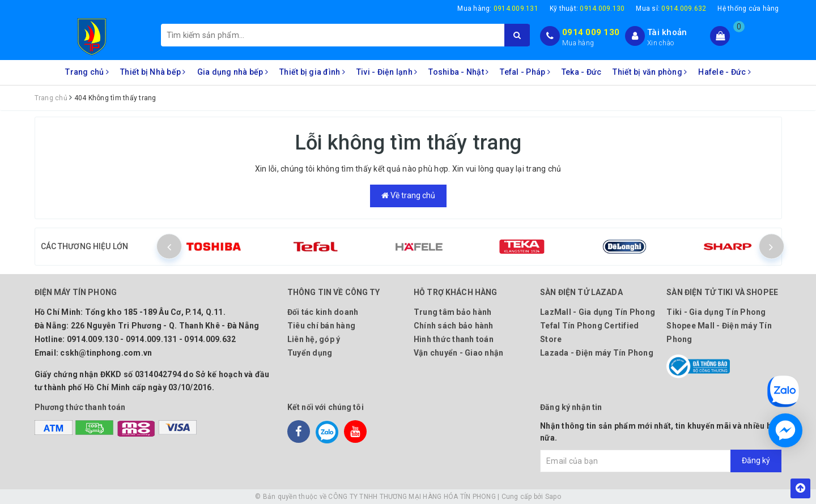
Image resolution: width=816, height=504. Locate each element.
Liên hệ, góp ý (314, 339)
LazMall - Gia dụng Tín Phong (598, 312)
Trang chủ (87, 72)
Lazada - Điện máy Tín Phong (597, 353)
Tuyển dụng (310, 353)
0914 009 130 (591, 32)
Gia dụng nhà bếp (233, 72)
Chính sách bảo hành (454, 326)
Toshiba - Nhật (458, 72)
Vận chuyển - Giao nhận (459, 353)
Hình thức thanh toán (454, 339)
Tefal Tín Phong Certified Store (589, 332)
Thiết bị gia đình (312, 72)
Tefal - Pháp (525, 72)
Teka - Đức (582, 72)
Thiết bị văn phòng (650, 72)
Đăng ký (756, 460)
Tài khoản (667, 32)
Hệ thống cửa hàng (748, 8)
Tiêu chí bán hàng (321, 326)
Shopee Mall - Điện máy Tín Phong (719, 332)
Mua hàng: (498, 8)
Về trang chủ (408, 195)
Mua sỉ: (671, 8)
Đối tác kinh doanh (323, 312)
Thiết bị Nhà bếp (153, 72)
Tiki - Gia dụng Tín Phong (716, 312)
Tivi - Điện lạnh (387, 72)
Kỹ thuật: (587, 8)
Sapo (553, 497)
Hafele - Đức (724, 72)
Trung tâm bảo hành (453, 312)
